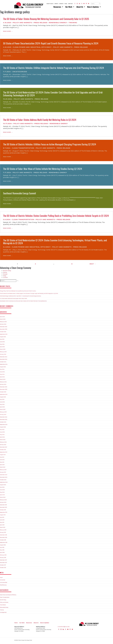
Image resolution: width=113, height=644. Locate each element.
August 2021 (3, 455)
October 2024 (3, 363)
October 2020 (3, 481)
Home (16, 624)
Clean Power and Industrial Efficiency (32, 48)
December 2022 (4, 418)
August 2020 (3, 486)
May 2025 (2, 345)
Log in (1, 578)
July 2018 (2, 548)
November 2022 (4, 420)
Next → (93, 265)
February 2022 (3, 443)
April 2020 (2, 496)
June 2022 (2, 433)
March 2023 (3, 410)
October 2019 (3, 511)
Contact (71, 4)
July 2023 (2, 400)
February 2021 (3, 471)
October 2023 (3, 393)
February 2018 (3, 556)
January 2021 (3, 473)
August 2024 (3, 368)
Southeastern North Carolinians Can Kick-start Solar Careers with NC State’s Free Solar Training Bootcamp (23, 302)
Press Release (40, 24)
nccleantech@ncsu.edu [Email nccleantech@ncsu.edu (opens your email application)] (64, 628)
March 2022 (3, 440)
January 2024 (3, 385)
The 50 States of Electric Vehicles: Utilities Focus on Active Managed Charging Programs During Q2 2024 (50, 145)
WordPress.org (3, 586)
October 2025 (3, 333)
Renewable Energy (58, 24)
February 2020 (3, 501)
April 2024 (2, 378)
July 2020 (2, 488)
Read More (7, 32)
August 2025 (3, 338)
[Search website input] (94, 4)
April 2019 (2, 526)
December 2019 (3, 506)
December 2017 (3, 561)
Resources (57, 7)
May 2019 (2, 523)
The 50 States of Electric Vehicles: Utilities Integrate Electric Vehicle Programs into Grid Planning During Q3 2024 (54, 69)
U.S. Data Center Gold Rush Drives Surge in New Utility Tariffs (13, 299)
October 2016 (3, 568)
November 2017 (3, 563)
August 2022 (3, 428)
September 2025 (4, 335)
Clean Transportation (23, 149)
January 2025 (3, 355)
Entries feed (3, 581)
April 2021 (2, 466)
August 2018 (3, 546)
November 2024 (4, 360)
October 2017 (3, 566)
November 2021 (3, 448)
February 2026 (3, 323)
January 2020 (3, 503)
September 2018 (4, 543)
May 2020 (2, 493)
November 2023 (4, 390)
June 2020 (2, 491)
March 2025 (3, 350)
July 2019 (2, 518)
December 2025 (3, 328)
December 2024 (4, 358)
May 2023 (2, 405)
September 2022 (4, 425)
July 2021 (2, 458)
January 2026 (3, 325)
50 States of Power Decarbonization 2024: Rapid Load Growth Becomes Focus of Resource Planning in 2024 (51, 44)
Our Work (69, 7)
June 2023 (2, 403)
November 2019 (3, 508)
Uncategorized (20, 73)
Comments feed (3, 583)
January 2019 (3, 533)
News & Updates (93, 7)
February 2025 (3, 353)
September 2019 (4, 513)
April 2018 (2, 553)
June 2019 (2, 521)
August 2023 (3, 398)
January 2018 (3, 558)
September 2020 (4, 483)
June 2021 (2, 461)
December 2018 (3, 536)
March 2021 (3, 468)
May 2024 (2, 375)
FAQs (66, 4)
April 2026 (2, 318)
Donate (61, 4)
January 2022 (3, 445)
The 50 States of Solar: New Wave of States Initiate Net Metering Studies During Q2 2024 (43, 170)
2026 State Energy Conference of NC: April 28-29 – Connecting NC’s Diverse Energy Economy (20, 297)
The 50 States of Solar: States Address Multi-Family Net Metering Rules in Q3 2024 (40, 121)
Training (73, 24)
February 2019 (3, 531)
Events (56, 4)
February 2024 (3, 383)
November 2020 (4, 478)
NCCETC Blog (50, 4)
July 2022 (2, 430)
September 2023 (4, 395)
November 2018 (3, 538)
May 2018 (2, 551)
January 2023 (3, 415)
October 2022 (3, 423)
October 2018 (3, 541)
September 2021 (4, 453)
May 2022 (2, 435)
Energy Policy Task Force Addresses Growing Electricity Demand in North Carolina (18, 292)
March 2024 (3, 380)
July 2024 (2, 370)
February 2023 (3, 413)
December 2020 (4, 476)
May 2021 (2, 463)
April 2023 (2, 408)
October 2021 (3, 450)
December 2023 (4, 388)
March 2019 (3, 528)
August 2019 (3, 516)
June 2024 (2, 373)
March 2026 (3, 320)
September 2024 (4, 365)
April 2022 (2, 438)
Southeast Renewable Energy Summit (20, 194)
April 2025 (2, 348)
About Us (80, 7)
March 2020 (3, 498)
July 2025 (2, 340)
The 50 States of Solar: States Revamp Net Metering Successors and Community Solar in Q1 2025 (46, 20)
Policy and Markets (22, 24)
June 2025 (2, 343)
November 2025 (4, 330)
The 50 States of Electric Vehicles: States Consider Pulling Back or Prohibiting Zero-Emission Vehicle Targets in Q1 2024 (56, 217)
